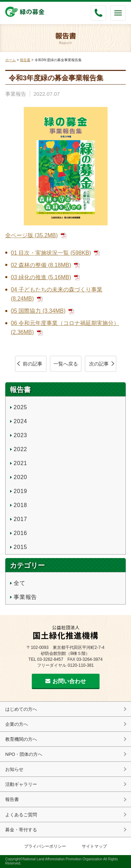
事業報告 (16, 94)
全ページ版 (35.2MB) (31, 235)
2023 (20, 435)
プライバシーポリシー (45, 846)
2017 (20, 519)
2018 (20, 505)
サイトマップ (94, 846)
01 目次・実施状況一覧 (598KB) (51, 253)
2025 (20, 407)
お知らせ (14, 769)
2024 (20, 421)
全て (20, 583)
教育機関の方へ (21, 739)
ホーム (10, 60)
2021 (20, 463)
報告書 (25, 60)
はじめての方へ (21, 709)
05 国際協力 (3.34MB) (38, 311)
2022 (20, 449)
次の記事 (99, 364)
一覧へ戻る (66, 364)
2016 (20, 533)
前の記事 (32, 364)
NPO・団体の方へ (24, 754)
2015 (20, 547)
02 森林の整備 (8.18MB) (41, 265)
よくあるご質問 (21, 815)
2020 (20, 477)
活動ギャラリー (21, 784)
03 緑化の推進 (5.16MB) (41, 277)
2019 (20, 491)
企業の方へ (17, 724)
